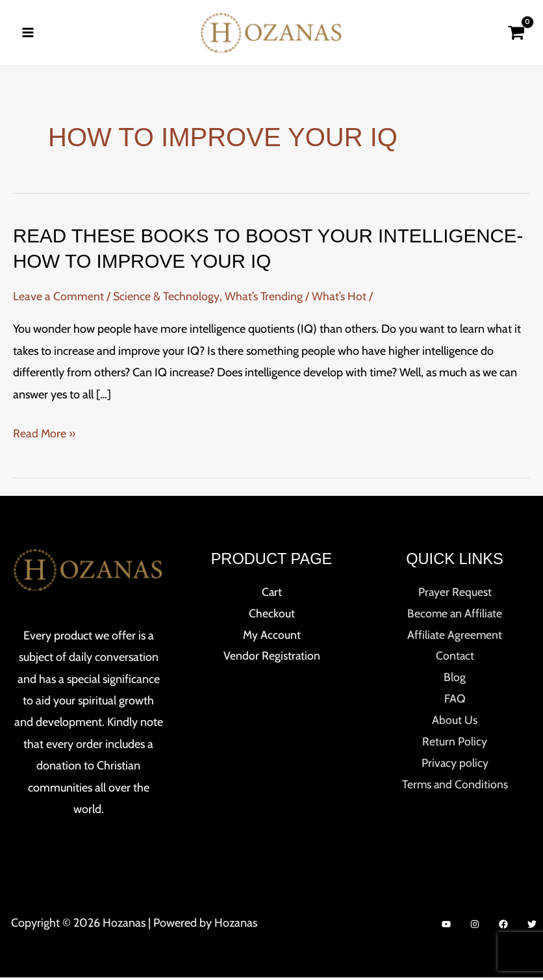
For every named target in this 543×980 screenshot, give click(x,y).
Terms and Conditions (455, 790)
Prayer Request (455, 595)
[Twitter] (532, 927)
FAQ (455, 703)
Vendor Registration (271, 660)
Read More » (45, 436)
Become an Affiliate (455, 617)
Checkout (272, 617)
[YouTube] (446, 927)
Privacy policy (455, 768)
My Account (271, 638)
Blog (455, 682)
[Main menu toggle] (28, 34)
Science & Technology (167, 299)
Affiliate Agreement (455, 638)
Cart (271, 595)
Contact (455, 660)
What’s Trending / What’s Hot (297, 299)
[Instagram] (475, 927)
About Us (455, 725)
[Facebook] (503, 927)
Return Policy (455, 747)
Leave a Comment (58, 299)
